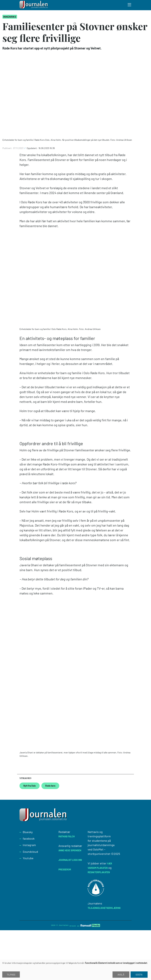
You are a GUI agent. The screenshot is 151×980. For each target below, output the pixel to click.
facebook (29, 838)
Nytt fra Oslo (30, 786)
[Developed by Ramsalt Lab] (90, 925)
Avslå (121, 975)
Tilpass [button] (11, 975)
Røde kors (50, 786)
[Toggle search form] (130, 5)
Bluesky (28, 832)
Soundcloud (30, 852)
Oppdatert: (32, 148)
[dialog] (75, 970)
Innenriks (10, 17)
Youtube (28, 858)
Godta (139, 975)
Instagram (29, 845)
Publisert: (8, 148)
